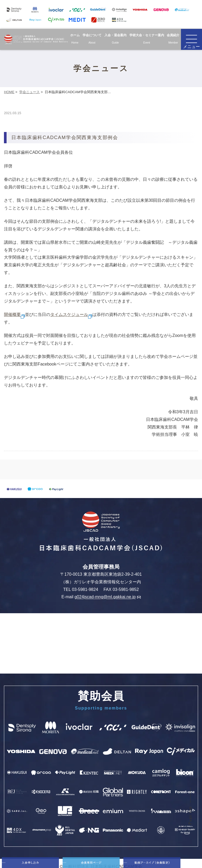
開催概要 (14, 314)
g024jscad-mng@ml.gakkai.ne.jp (107, 597)
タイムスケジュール (71, 314)
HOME (9, 92)
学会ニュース (29, 92)
